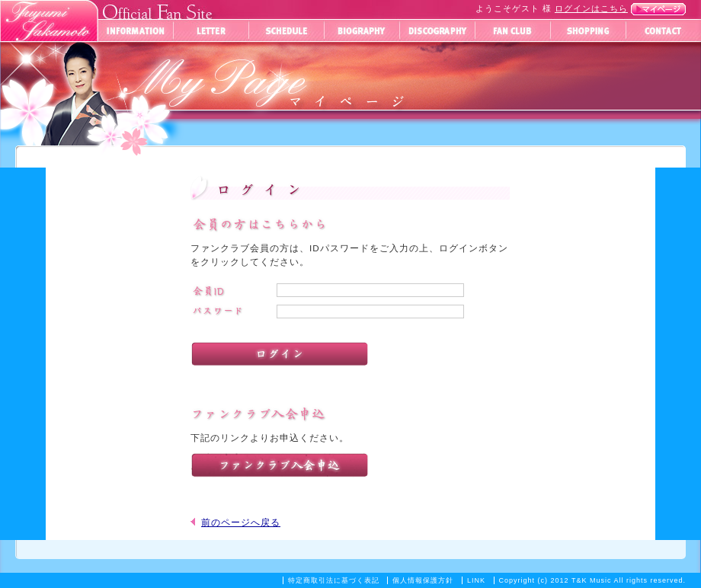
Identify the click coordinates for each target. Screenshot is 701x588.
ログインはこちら (591, 8)
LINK (476, 580)
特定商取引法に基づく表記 (334, 580)
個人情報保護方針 (423, 580)
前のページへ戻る (241, 522)
